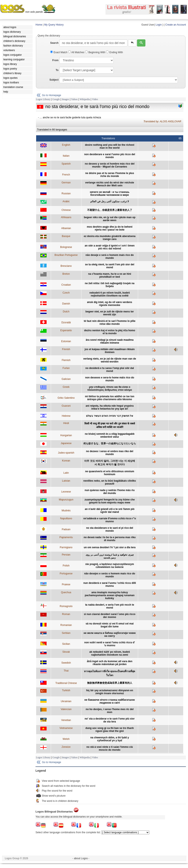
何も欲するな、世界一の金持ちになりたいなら (110, 444)
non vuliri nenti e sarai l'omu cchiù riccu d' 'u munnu (110, 644)
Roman (66, 614)
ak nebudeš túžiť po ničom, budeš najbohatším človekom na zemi (110, 653)
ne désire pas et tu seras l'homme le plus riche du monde (110, 175)
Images (65, 99)
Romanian (66, 625)
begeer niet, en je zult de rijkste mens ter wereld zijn (110, 313)
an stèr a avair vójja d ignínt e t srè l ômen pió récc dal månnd (110, 247)
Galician (66, 379)
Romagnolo (66, 606)
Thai (66, 671)
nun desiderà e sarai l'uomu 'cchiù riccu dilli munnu (110, 584)
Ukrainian (66, 701)
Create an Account (176, 25)
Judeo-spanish (66, 453)
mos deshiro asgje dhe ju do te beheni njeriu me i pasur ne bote (110, 228)
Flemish (66, 360)
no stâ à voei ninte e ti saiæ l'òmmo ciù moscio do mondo (110, 748)
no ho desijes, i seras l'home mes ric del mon (110, 711)
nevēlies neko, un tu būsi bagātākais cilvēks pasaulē (110, 482)
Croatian (66, 285)
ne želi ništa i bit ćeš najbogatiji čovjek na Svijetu (110, 285)
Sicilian (66, 644)
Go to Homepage (51, 95)
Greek (66, 387)
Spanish (66, 164)
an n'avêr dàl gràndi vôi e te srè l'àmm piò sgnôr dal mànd (110, 511)
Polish (66, 566)
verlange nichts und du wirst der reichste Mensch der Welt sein (110, 184)
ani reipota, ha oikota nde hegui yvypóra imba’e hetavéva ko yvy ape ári (110, 407)
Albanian (66, 228)
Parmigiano (66, 547)
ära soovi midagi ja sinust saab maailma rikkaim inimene (110, 341)
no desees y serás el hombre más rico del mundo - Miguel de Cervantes (110, 165)
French (66, 175)
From (55, 60)
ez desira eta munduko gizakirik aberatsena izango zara (110, 238)
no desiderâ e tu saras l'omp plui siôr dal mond (110, 370)
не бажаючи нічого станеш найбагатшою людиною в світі (110, 701)
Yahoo (74, 99)
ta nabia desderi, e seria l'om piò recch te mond (110, 606)
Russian (66, 193)
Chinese (66, 210)
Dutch (66, 312)
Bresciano (66, 266)
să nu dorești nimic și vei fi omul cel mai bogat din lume (110, 625)
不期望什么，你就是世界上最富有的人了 (110, 210)
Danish (66, 304)
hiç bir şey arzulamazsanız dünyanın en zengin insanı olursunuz (110, 692)
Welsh (66, 739)
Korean (66, 461)
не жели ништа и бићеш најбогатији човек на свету (110, 635)
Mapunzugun (66, 500)
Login (159, 25)
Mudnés (66, 511)
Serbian (66, 633)
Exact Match (59, 52)
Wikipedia (85, 99)
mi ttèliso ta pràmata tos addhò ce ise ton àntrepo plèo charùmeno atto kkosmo (110, 398)
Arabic (66, 201)
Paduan (66, 529)
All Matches (77, 52)
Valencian (66, 709)
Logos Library (43, 99)
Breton (66, 274)
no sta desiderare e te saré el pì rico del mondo (110, 529)
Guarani (66, 406)
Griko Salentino (66, 398)
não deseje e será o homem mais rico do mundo (110, 257)
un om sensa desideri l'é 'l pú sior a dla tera (110, 547)
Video (95, 99)
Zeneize (66, 747)
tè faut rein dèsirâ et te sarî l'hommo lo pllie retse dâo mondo (110, 322)
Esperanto (66, 330)
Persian (66, 555)
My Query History (54, 25)
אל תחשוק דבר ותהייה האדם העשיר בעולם (110, 416)
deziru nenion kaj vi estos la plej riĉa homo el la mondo (110, 332)
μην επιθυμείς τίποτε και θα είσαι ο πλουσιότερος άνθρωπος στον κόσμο (110, 388)
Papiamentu (66, 537)
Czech (66, 293)
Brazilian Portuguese (66, 255)
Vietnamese (66, 728)
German (66, 183)
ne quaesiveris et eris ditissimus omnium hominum (110, 473)
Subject (54, 80)
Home (39, 25)
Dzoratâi (66, 322)
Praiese (66, 584)
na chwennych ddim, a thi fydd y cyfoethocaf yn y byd (110, 739)
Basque (66, 236)
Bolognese (66, 247)
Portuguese (66, 574)
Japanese (66, 443)
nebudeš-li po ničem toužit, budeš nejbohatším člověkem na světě (110, 294)
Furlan (66, 368)
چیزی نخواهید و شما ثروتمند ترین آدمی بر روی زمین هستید (110, 556)
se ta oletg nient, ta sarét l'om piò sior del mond (110, 266)
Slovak (66, 652)
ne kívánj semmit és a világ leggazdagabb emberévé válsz (110, 435)
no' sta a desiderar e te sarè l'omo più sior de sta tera (110, 720)
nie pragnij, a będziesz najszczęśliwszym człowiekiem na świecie (110, 566)
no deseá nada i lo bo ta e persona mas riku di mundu (110, 539)
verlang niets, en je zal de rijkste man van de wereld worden (110, 360)
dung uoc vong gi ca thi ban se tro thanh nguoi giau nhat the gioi (110, 730)
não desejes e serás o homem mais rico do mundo (110, 575)
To (57, 70)
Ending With (114, 52)
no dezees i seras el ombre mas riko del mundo (110, 453)
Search (54, 43)
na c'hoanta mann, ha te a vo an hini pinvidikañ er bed (110, 275)
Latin (66, 473)
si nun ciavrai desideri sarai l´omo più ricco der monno (110, 616)
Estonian (66, 341)
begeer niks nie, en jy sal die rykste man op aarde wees (110, 219)
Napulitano (66, 518)
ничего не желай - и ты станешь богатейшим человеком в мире (110, 193)
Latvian (66, 481)
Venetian (66, 720)
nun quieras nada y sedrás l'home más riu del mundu (110, 492)
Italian (66, 156)
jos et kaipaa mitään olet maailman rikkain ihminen (110, 351)
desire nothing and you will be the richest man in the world (110, 146)
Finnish (66, 349)
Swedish (66, 663)
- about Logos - (81, 858)
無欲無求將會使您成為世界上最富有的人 (110, 683)
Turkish (66, 690)
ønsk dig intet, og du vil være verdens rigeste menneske (110, 304)
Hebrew (66, 416)
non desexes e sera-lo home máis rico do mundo (110, 379)
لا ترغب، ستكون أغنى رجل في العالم (110, 201)
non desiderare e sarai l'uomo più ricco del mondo (110, 156)
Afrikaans (66, 217)
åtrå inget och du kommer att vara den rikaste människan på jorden (110, 663)
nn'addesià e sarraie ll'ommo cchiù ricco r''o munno (110, 520)
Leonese (66, 492)
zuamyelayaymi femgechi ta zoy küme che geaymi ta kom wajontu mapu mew (110, 501)
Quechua (66, 592)
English (66, 145)
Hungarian (66, 435)
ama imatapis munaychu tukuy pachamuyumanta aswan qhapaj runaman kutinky (110, 595)
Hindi (66, 423)
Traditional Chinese (66, 683)
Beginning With (95, 52)
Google (56, 99)
